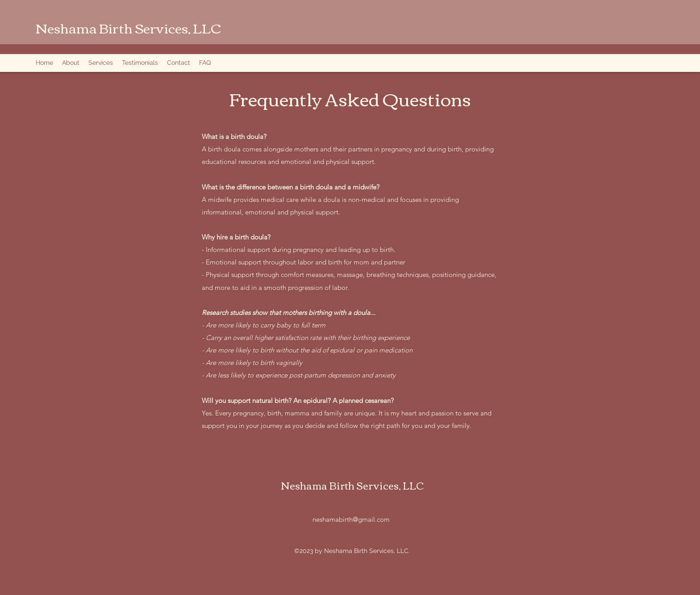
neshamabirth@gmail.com (351, 519)
